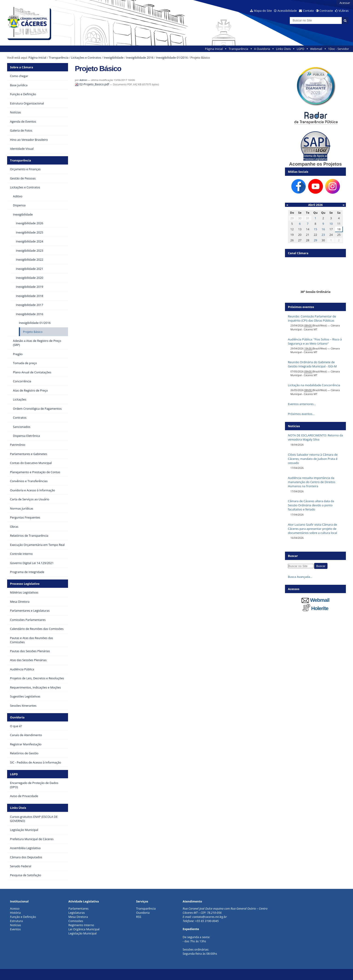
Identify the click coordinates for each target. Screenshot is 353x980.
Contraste (326, 11)
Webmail (316, 49)
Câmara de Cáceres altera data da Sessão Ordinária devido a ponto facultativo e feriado (311, 505)
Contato (308, 11)
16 (323, 229)
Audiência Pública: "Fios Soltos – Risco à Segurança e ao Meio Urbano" (315, 341)
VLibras (344, 11)
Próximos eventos (301, 307)
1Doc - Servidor (338, 49)
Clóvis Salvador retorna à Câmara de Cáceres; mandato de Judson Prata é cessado (313, 459)
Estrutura (17, 921)
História (16, 913)
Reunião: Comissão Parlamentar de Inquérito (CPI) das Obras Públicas (312, 318)
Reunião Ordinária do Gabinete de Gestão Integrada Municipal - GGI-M (312, 364)
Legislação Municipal (83, 933)
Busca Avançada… (300, 577)
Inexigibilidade (114, 58)
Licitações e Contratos (86, 58)
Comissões (76, 921)
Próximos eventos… (301, 414)
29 (315, 240)
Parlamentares (78, 908)
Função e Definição (23, 917)
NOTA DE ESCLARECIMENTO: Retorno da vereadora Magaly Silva (316, 437)
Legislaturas (77, 913)
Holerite (316, 608)
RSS (139, 917)
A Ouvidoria (262, 49)
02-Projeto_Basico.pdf (92, 84)
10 (331, 224)
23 (323, 235)
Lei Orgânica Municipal (84, 929)
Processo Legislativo (25, 584)
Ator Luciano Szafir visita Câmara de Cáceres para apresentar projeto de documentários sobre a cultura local (313, 529)
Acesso (15, 908)
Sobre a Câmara (22, 67)
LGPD (300, 49)
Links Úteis (283, 49)
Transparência (238, 49)
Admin (83, 80)
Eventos (16, 929)
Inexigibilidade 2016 (140, 58)
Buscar (293, 556)
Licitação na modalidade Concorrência (314, 385)
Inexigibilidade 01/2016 (172, 58)
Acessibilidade (287, 11)
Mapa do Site (263, 11)
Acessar (345, 3)
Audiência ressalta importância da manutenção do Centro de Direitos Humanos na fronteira (312, 482)
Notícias (16, 925)
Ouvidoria (17, 717)
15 (315, 229)
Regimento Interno (81, 925)
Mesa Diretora (78, 917)
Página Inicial (214, 49)
